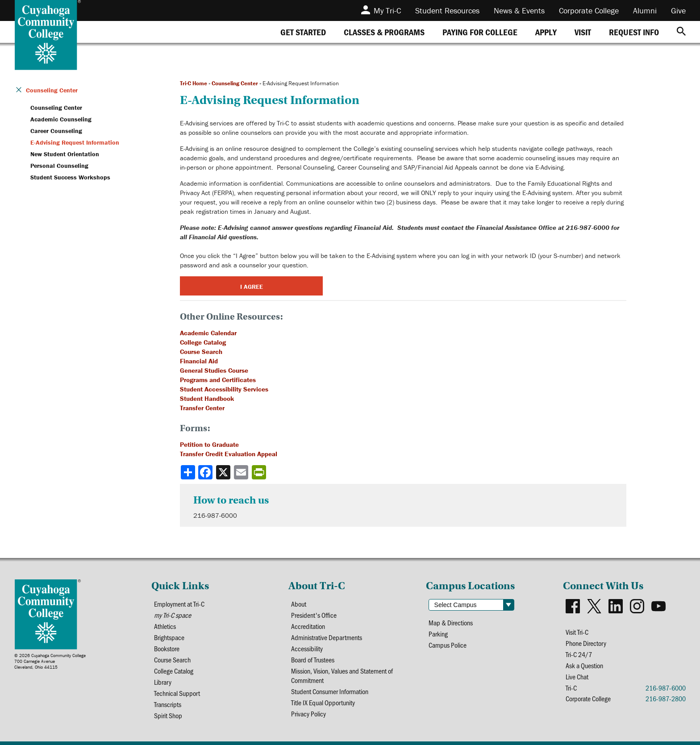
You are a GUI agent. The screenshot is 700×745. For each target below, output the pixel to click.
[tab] (303, 32)
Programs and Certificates (218, 380)
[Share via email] (242, 472)
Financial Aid (199, 361)
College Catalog (203, 342)
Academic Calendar (208, 333)
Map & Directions (451, 622)
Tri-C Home (194, 83)
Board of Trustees (313, 660)
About (299, 604)
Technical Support (177, 693)
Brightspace (169, 637)
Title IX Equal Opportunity (323, 702)
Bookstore (167, 648)
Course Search (201, 352)
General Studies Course (214, 370)
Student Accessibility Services (224, 389)
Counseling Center (235, 83)
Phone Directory (586, 643)
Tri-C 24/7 (579, 654)
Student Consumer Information (330, 691)
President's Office (314, 615)
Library (163, 682)
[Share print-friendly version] (260, 472)
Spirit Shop (168, 715)
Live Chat (577, 676)
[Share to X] (224, 472)
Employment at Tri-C (179, 604)
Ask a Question (584, 665)
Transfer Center (202, 408)
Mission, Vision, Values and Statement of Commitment (342, 675)
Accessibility (307, 648)
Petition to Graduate (209, 444)
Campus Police (448, 645)
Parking (438, 634)
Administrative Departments (327, 637)
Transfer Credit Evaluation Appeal (229, 454)
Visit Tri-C (577, 632)
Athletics (165, 626)
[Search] (681, 32)
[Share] (188, 472)
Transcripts (168, 704)
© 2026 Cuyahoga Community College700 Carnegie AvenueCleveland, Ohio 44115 (50, 661)
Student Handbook (207, 398)
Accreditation (308, 626)
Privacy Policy (308, 714)
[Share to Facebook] (206, 472)
